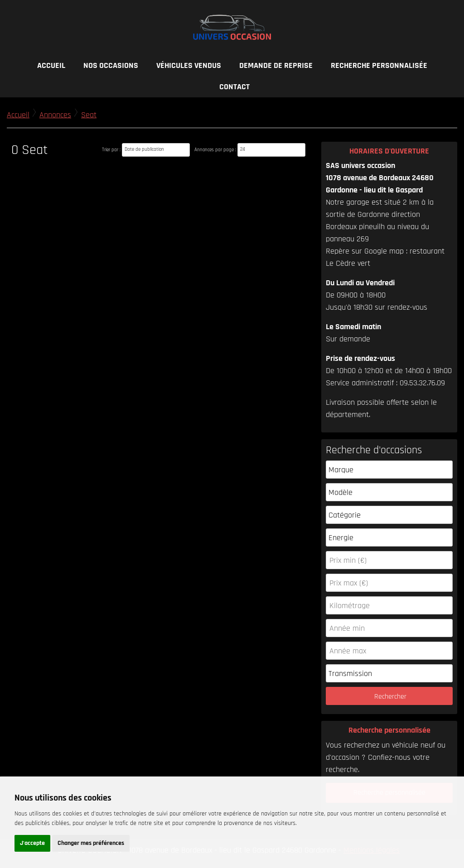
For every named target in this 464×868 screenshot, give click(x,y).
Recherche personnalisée (379, 65)
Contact (234, 87)
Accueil (51, 65)
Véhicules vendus (189, 65)
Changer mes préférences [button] (91, 843)
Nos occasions (111, 65)
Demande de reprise (276, 65)
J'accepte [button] (32, 843)
